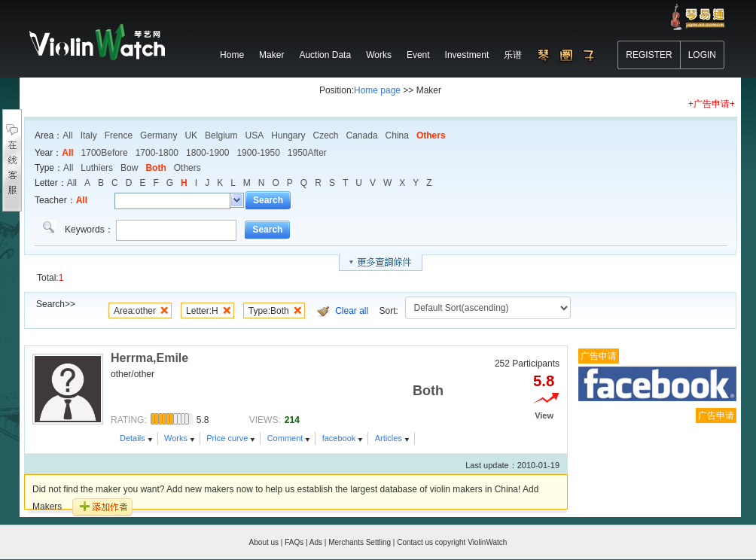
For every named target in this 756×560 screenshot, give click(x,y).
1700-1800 (157, 153)
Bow (129, 168)
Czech (326, 135)
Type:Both (269, 311)
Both (155, 168)
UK (191, 135)
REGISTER (649, 55)
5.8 (544, 381)
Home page (377, 90)
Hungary (288, 135)
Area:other (135, 311)
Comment (285, 438)
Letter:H (202, 311)
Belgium (221, 135)
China (397, 135)
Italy (89, 135)
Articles (389, 438)
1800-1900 (207, 153)
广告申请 (599, 356)
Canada (362, 135)
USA (254, 135)
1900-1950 (258, 153)
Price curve (227, 438)
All (67, 135)
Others (431, 135)
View (544, 415)
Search (268, 200)
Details (133, 438)
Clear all (352, 311)
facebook (339, 438)
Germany (159, 135)
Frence (119, 135)
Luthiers (97, 168)
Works (176, 438)
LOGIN (702, 55)
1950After (307, 153)
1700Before (105, 153)
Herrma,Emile (149, 358)
